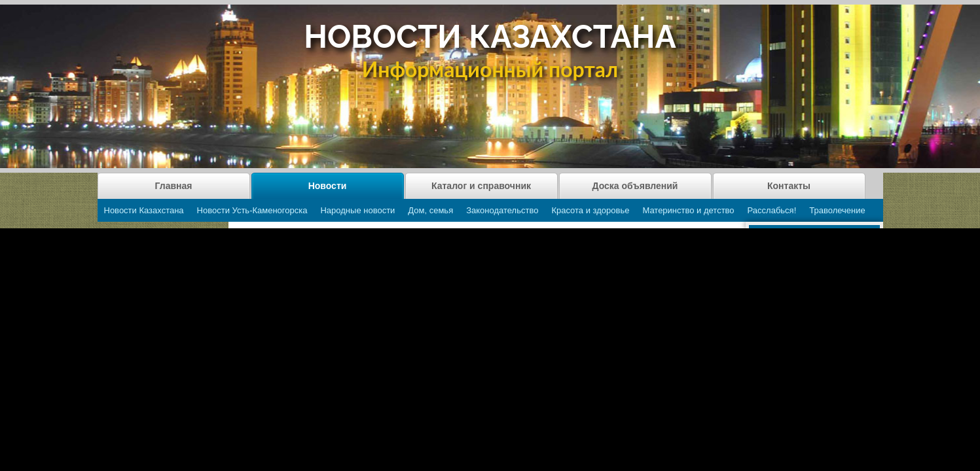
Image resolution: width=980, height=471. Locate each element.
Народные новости (357, 210)
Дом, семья (430, 210)
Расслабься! (772, 210)
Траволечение (837, 210)
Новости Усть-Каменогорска (252, 210)
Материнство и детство (688, 210)
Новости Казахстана (144, 210)
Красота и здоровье (590, 210)
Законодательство (502, 210)
